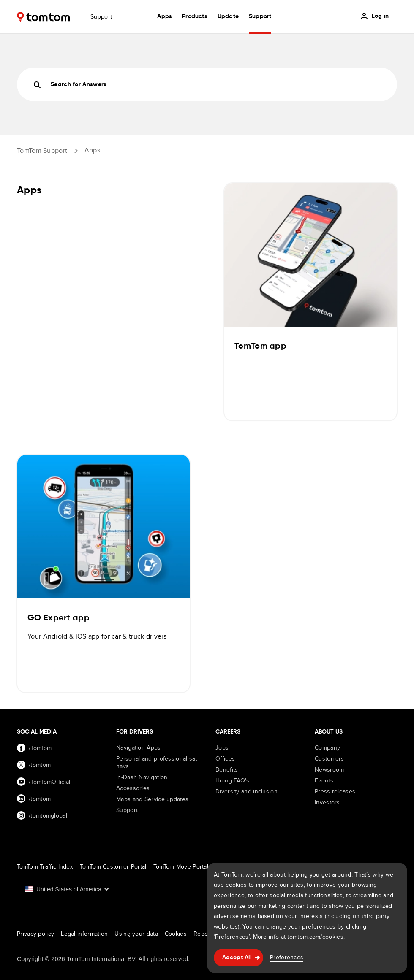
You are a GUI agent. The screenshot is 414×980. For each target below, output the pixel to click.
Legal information (84, 934)
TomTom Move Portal (181, 866)
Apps (92, 150)
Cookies (176, 934)
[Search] (207, 84)
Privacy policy (35, 934)
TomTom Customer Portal (113, 866)
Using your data (136, 934)
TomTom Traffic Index (45, 866)
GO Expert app (59, 618)
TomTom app (260, 347)
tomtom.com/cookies (315, 937)
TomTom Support (42, 150)
